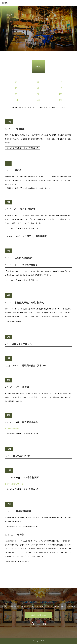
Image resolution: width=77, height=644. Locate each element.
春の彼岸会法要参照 (12, 429)
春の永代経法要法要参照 (14, 484)
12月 (38, 100)
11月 (16, 100)
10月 (61, 94)
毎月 (61, 100)
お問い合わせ (71, 607)
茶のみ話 (49, 607)
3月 (61, 82)
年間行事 (25, 607)
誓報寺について (14, 607)
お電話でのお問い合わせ (38, 615)
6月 (38, 88)
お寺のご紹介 (59, 607)
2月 (38, 82)
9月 (38, 94)
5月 (16, 88)
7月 (61, 88)
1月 (16, 82)
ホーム (4, 607)
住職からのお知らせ (37, 607)
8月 (16, 94)
